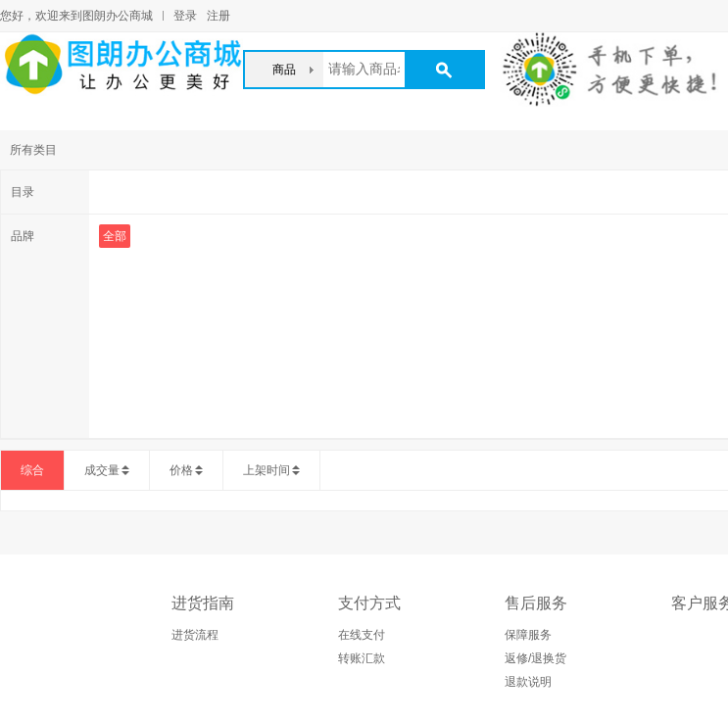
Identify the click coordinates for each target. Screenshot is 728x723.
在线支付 (362, 635)
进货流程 (195, 635)
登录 (185, 16)
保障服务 (528, 635)
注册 (218, 16)
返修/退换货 (535, 658)
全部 (115, 236)
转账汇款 (362, 658)
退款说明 (528, 682)
